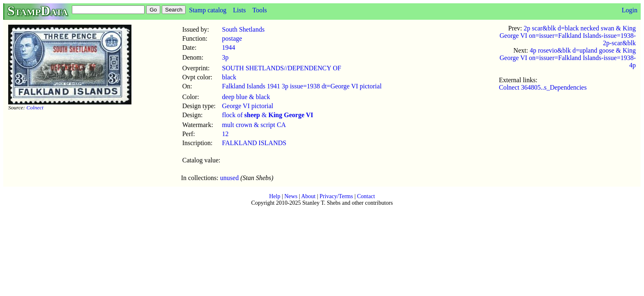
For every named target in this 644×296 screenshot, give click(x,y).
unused (229, 178)
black (229, 77)
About (308, 196)
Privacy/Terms (336, 196)
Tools (259, 10)
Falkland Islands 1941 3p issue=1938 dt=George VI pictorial (302, 86)
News (291, 196)
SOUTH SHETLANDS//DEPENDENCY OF (282, 68)
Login (630, 10)
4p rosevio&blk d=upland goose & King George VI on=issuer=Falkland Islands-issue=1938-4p (568, 58)
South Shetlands (244, 29)
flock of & (268, 115)
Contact (366, 196)
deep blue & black (246, 97)
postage (232, 38)
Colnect (35, 108)
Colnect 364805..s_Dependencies (543, 87)
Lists (239, 10)
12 (225, 134)
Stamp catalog (208, 10)
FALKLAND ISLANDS (254, 143)
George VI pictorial (248, 106)
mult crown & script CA (254, 125)
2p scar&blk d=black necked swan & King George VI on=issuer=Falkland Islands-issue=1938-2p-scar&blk (568, 36)
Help (275, 196)
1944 (229, 47)
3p (225, 57)
